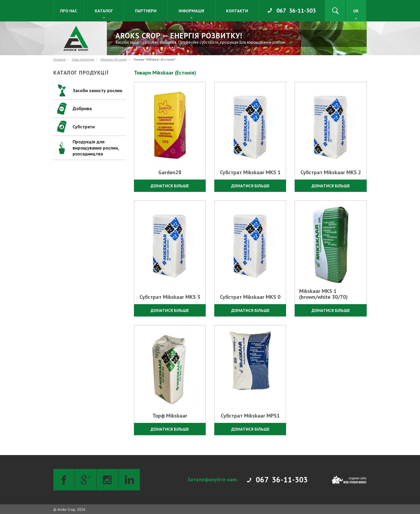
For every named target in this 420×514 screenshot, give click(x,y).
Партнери (146, 11)
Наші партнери (83, 59)
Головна (59, 59)
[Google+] (86, 480)
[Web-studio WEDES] (349, 480)
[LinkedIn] (129, 480)
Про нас (69, 11)
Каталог (104, 11)
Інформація (191, 11)
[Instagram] (107, 480)
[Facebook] (64, 480)
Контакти (237, 11)
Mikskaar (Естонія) (114, 59)
